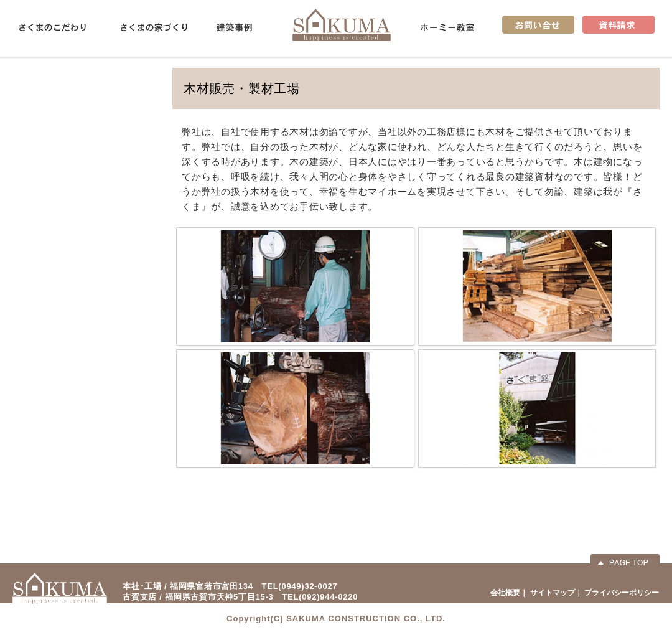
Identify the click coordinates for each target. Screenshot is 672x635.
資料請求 (618, 25)
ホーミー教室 (447, 27)
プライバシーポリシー (622, 593)
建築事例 (234, 27)
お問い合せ (538, 25)
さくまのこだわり (52, 27)
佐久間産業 (342, 25)
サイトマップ (553, 593)
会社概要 (505, 593)
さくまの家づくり (154, 27)
